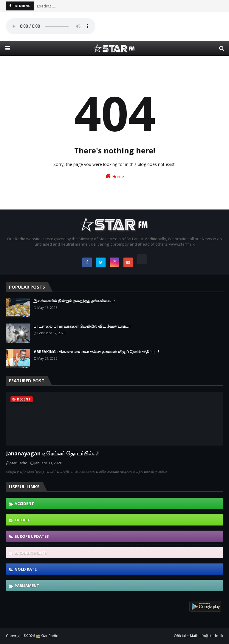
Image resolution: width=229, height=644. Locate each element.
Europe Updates (32, 536)
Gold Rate (26, 569)
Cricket (22, 520)
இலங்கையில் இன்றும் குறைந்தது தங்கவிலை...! (74, 301)
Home (115, 176)
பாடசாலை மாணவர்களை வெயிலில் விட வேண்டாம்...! (82, 326)
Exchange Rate (30, 553)
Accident (24, 503)
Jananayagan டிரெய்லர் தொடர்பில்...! (52, 453)
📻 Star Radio (47, 636)
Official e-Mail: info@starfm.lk (198, 636)
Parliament (27, 586)
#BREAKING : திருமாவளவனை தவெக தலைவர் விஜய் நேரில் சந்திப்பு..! (96, 352)
